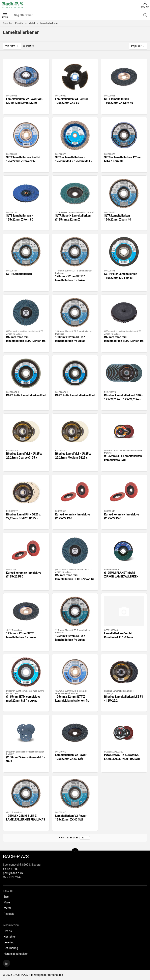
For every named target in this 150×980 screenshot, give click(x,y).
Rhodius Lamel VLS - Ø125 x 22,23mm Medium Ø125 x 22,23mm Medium (73, 457)
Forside (19, 23)
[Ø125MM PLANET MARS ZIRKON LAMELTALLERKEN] (124, 551)
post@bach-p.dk (13, 873)
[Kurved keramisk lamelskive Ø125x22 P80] (26, 551)
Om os (8, 931)
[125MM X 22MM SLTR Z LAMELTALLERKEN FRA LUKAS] (26, 794)
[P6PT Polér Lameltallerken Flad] (26, 373)
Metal (32, 23)
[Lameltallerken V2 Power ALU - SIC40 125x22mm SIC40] (26, 77)
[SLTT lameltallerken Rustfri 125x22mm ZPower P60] (26, 135)
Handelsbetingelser (16, 954)
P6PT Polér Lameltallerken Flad (26, 395)
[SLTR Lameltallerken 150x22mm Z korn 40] (124, 193)
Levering (9, 942)
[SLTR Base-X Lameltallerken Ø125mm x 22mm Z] (75, 193)
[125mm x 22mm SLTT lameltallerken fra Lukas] (26, 611)
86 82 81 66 (10, 869)
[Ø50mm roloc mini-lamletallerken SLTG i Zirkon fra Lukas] (75, 551)
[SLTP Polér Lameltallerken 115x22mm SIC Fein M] (124, 252)
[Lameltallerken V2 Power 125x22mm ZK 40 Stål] (75, 794)
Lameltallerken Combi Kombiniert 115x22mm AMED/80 (119, 637)
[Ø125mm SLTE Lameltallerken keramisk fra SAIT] (124, 432)
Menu (5, 15)
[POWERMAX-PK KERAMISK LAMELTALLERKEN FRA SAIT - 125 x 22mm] (124, 733)
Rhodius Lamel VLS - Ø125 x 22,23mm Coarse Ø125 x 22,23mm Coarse (24, 457)
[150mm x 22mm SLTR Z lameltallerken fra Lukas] (75, 313)
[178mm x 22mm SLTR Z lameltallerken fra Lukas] (75, 252)
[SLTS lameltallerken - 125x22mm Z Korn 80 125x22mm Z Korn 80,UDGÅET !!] (26, 193)
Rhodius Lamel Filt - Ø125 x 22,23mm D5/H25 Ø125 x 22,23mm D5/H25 (23, 518)
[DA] (13, 5)
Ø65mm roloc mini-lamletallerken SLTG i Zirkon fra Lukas (26, 341)
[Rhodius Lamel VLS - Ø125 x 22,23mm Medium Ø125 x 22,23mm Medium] (75, 432)
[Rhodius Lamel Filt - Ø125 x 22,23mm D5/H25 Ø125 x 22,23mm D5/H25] (26, 492)
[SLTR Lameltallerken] (26, 252)
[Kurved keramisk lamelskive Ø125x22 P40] (124, 492)
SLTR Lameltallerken (19, 274)
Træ (6, 897)
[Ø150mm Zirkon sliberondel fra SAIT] (26, 733)
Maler (7, 902)
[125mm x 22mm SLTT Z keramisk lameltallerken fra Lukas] (75, 672)
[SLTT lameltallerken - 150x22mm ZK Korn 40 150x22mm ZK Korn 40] (124, 77)
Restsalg (9, 914)
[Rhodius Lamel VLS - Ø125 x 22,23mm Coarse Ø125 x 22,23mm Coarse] (26, 432)
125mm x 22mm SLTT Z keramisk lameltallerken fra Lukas (72, 700)
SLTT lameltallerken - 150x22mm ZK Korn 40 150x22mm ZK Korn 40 (119, 103)
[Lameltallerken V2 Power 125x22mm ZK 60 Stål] (75, 733)
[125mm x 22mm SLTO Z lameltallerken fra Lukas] (75, 611)
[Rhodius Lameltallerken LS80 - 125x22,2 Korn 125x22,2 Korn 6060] (124, 373)
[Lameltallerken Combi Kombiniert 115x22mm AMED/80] (124, 611)
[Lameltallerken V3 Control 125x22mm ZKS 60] (75, 77)
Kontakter (10, 937)
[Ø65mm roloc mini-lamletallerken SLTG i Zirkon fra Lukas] (26, 313)
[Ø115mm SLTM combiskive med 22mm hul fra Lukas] (26, 672)
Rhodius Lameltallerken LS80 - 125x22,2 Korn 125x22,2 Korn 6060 (123, 399)
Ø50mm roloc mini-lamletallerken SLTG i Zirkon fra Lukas (75, 579)
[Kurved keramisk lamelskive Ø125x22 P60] (75, 492)
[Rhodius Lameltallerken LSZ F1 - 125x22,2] (124, 672)
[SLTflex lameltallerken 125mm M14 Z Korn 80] (124, 135)
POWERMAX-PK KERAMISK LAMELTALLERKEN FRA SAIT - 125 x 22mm (123, 759)
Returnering (11, 948)
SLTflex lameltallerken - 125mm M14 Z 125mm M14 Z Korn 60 (74, 161)
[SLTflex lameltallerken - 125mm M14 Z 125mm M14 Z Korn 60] (75, 135)
